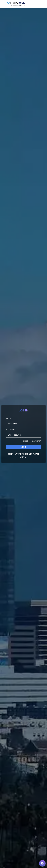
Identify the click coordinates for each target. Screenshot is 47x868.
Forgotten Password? (31, 441)
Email (9, 419)
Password (11, 430)
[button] (42, 863)
